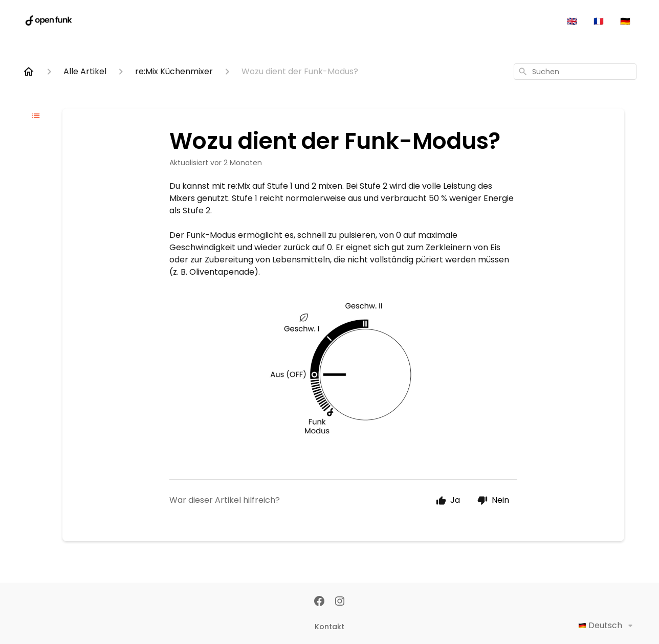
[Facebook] (319, 602)
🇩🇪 (625, 21)
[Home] (29, 72)
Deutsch (607, 626)
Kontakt (329, 627)
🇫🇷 (599, 21)
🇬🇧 (572, 21)
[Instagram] (340, 602)
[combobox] (575, 72)
